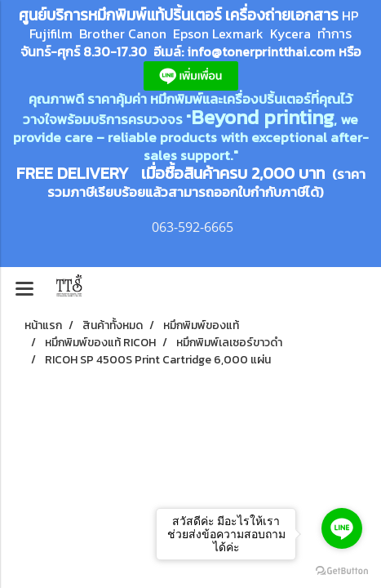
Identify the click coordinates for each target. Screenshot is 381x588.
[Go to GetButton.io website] (342, 571)
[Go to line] (342, 528)
